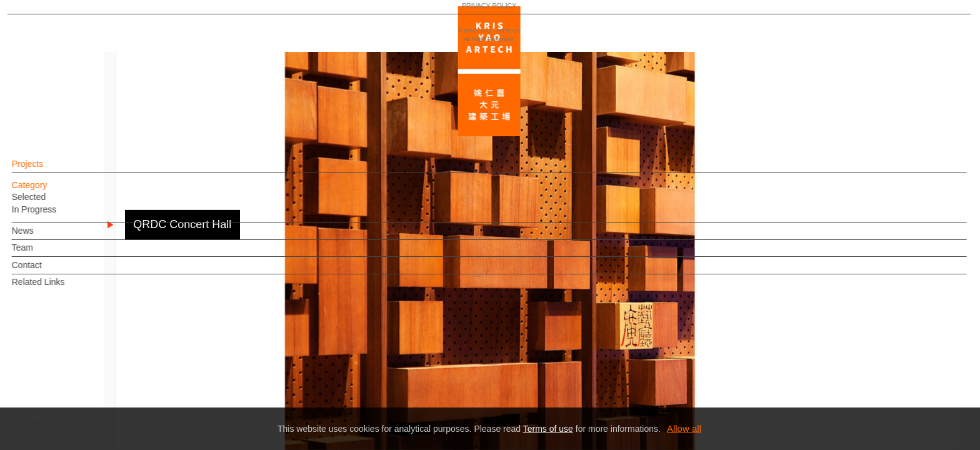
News (44, 237)
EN (85, 367)
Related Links (60, 288)
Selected (50, 203)
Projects (49, 170)
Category (51, 191)
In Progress (56, 216)
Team (44, 254)
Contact (48, 271)
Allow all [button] (684, 428)
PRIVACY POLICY (64, 404)
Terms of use (548, 429)
